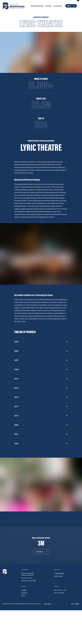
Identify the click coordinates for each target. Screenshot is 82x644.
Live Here (48, 6)
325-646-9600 (60, 573)
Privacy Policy (48, 604)
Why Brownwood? (37, 6)
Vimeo (23, 595)
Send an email (58, 576)
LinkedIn (24, 590)
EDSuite (77, 604)
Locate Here (58, 6)
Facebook (24, 593)
